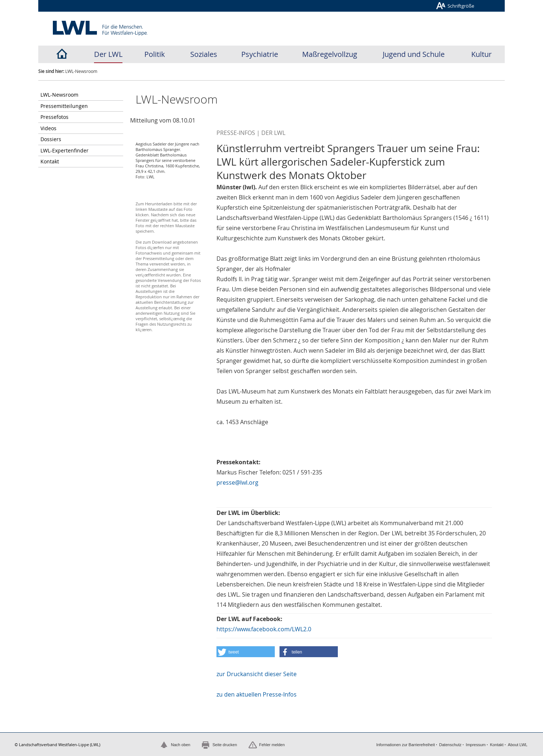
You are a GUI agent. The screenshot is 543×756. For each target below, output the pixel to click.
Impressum (476, 745)
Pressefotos (54, 117)
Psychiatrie (260, 54)
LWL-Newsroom (59, 95)
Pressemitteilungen (64, 106)
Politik (155, 54)
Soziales (204, 54)
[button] (246, 652)
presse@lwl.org (237, 482)
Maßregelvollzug (330, 54)
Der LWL (108, 54)
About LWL (518, 745)
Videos (48, 128)
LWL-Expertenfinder (65, 150)
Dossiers (51, 139)
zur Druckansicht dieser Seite (257, 674)
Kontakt (50, 161)
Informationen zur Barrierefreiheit (405, 745)
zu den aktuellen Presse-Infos (257, 694)
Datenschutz (450, 745)
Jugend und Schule (414, 54)
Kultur (481, 54)
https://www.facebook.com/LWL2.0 (264, 629)
